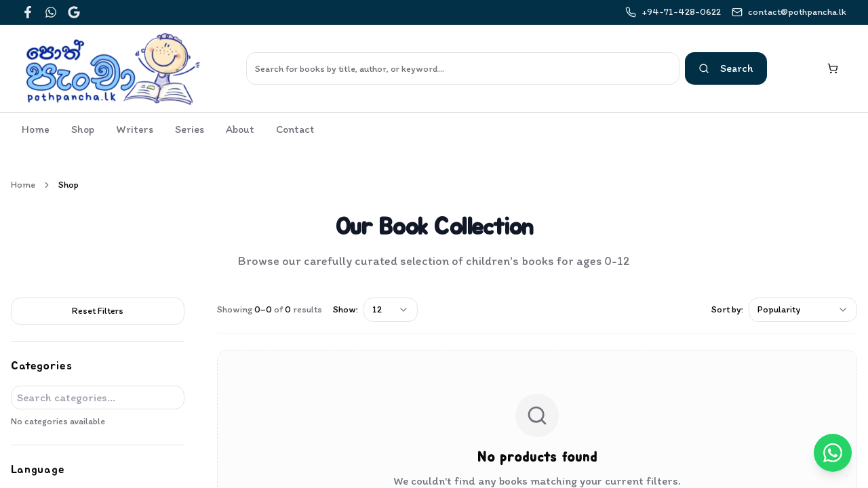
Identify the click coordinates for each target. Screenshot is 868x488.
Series (190, 129)
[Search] (463, 68)
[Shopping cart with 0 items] (833, 68)
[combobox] (391, 310)
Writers (135, 129)
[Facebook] (28, 12)
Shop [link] (68, 185)
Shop (83, 129)
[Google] (74, 12)
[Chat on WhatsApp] (833, 453)
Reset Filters (98, 311)
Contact (295, 129)
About (240, 129)
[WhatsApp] (51, 12)
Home (36, 129)
